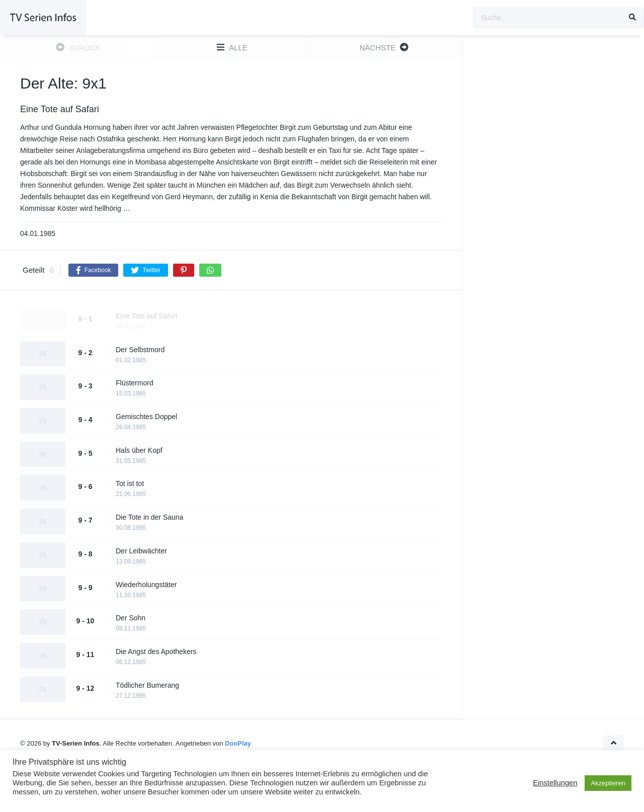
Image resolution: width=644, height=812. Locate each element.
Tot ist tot (130, 483)
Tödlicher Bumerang (147, 685)
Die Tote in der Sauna (149, 517)
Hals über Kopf (139, 450)
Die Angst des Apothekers (156, 652)
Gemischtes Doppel (146, 417)
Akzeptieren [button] (608, 783)
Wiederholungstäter (146, 585)
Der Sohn (131, 618)
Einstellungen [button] (555, 783)
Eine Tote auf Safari (146, 316)
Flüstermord (135, 383)
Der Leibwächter (141, 551)
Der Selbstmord (140, 350)
